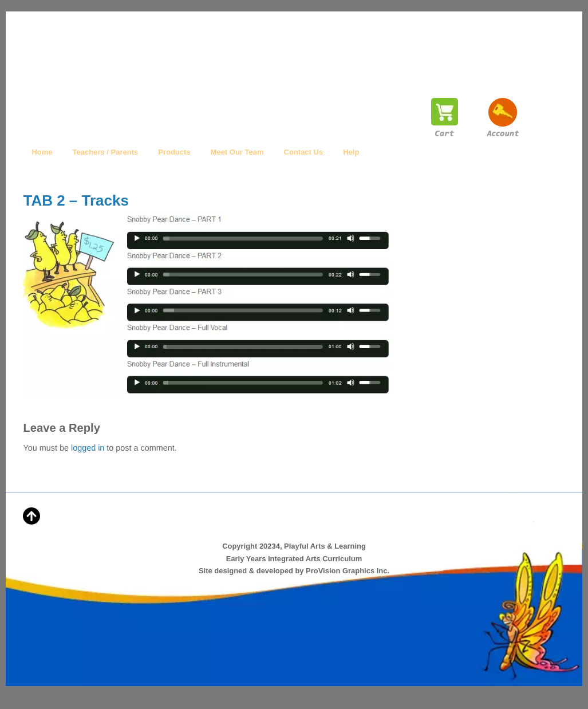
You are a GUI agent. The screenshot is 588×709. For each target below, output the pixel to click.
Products (174, 152)
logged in (88, 448)
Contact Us (304, 152)
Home (42, 152)
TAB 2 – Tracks (76, 200)
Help (351, 152)
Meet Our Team (237, 152)
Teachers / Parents (106, 152)
